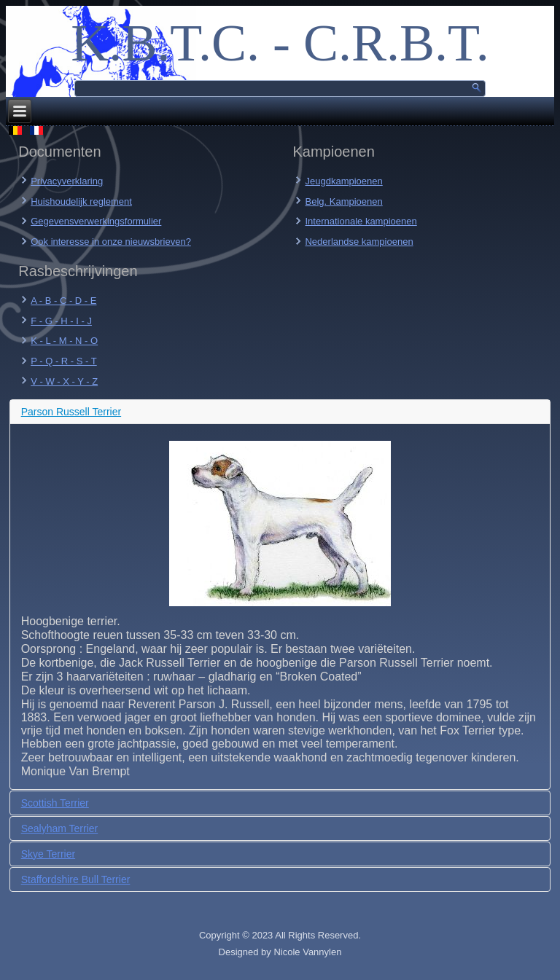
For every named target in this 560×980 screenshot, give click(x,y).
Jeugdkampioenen (343, 181)
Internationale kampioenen (361, 221)
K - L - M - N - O (64, 341)
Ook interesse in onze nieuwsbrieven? (111, 242)
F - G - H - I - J (61, 321)
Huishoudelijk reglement (81, 201)
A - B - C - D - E (63, 301)
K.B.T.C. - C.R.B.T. (280, 43)
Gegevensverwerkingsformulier (96, 221)
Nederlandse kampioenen (359, 242)
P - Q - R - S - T (64, 361)
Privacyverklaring (67, 181)
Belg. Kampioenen (343, 201)
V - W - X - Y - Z (64, 381)
